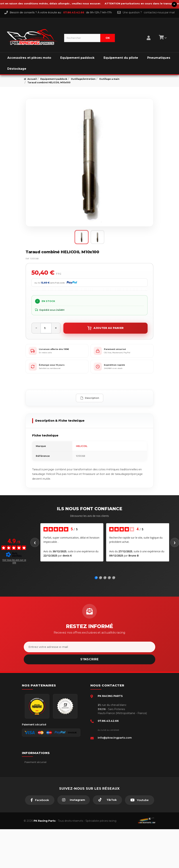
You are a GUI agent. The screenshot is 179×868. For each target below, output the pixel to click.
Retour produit (33, 784)
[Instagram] (74, 839)
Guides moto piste (35, 801)
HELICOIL (82, 446)
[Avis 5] (114, 577)
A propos (30, 790)
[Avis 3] (105, 577)
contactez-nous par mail (159, 12)
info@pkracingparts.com (115, 738)
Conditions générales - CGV (40, 768)
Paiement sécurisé (35, 762)
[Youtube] (140, 839)
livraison (29, 773)
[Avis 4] (110, 577)
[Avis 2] (101, 577)
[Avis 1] (97, 577)
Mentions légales (34, 779)
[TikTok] (107, 839)
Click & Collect (33, 795)
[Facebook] (40, 839)
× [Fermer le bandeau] (174, 4)
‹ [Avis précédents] (35, 542)
